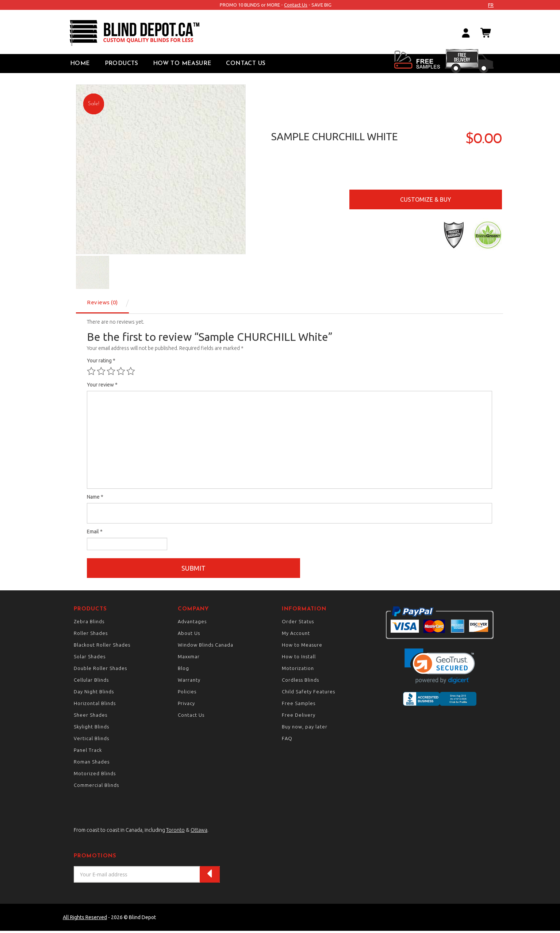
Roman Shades (92, 764)
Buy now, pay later (305, 729)
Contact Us (296, 5)
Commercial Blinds (96, 787)
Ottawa (199, 832)
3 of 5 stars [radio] (111, 371)
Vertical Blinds (91, 740)
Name (95, 497)
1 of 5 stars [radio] (91, 371)
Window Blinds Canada (206, 647)
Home (80, 64)
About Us (189, 635)
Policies (187, 694)
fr (491, 5)
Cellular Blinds (91, 682)
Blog (183, 670)
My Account (296, 635)
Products (122, 64)
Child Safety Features (308, 694)
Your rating (101, 361)
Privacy (186, 705)
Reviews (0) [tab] (102, 302)
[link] (440, 668)
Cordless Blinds (300, 682)
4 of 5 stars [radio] (121, 371)
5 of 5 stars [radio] (131, 371)
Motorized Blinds (95, 776)
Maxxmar (189, 659)
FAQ (287, 740)
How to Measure (182, 64)
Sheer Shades (91, 717)
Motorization (298, 670)
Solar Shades (90, 659)
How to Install (299, 659)
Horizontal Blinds (95, 705)
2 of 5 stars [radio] (101, 371)
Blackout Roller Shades (102, 647)
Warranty (189, 682)
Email (95, 532)
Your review (102, 385)
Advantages (192, 624)
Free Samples (299, 705)
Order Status (298, 624)
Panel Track (88, 752)
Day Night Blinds (94, 694)
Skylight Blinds (91, 729)
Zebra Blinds (89, 624)
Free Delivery (299, 717)
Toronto (175, 832)
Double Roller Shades (100, 670)
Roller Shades (91, 635)
